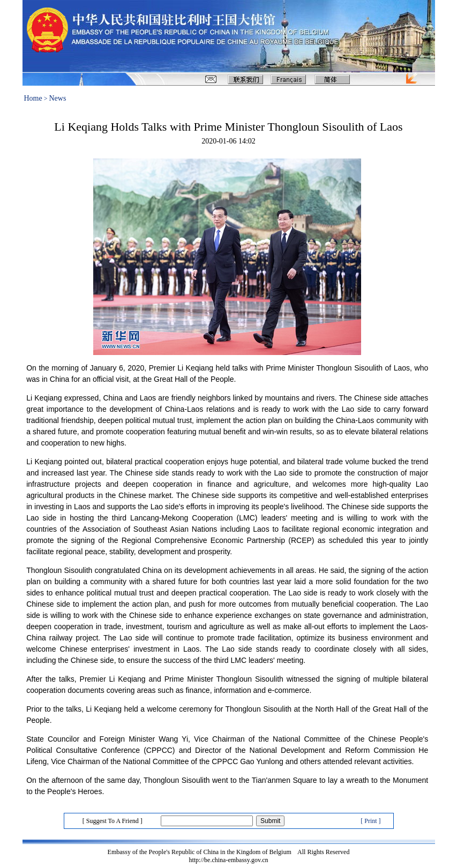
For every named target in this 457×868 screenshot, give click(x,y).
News (58, 98)
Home (33, 98)
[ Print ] (370, 821)
